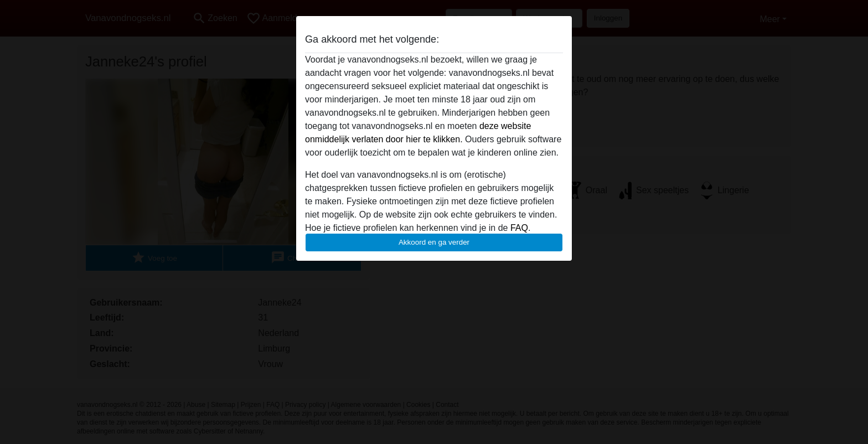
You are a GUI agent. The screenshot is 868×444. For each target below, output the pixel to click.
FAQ (519, 228)
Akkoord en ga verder (434, 242)
